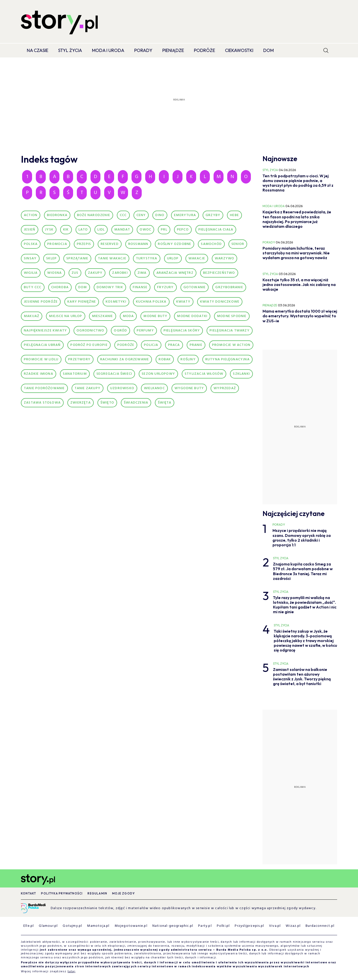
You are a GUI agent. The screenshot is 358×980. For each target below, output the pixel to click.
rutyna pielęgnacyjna (227, 359)
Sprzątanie (77, 258)
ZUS (75, 273)
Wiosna (54, 273)
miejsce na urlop (66, 316)
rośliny (188, 359)
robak (165, 359)
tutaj (71, 972)
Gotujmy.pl (72, 926)
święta (165, 403)
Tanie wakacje (112, 258)
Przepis (84, 244)
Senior (238, 244)
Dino (160, 215)
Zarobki (120, 273)
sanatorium (75, 374)
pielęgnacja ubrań (42, 345)
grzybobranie (229, 287)
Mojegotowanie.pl (131, 926)
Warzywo (224, 258)
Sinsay (30, 258)
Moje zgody (123, 893)
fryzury (165, 287)
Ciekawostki (239, 50)
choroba (60, 287)
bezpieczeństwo (219, 273)
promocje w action (231, 345)
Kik (66, 230)
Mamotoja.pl (98, 926)
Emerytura (185, 215)
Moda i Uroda (108, 50)
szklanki (241, 374)
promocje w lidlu (41, 359)
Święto (107, 403)
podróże (126, 345)
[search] (326, 50)
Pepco (183, 230)
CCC (123, 215)
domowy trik (110, 287)
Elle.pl (29, 926)
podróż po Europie (89, 345)
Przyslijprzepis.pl (249, 926)
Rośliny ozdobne (175, 244)
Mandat (122, 230)
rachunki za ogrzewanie (125, 359)
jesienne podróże (41, 302)
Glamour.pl (48, 926)
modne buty (155, 316)
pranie (196, 345)
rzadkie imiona (39, 374)
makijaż (32, 316)
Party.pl (205, 926)
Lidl (101, 230)
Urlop (173, 258)
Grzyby (213, 215)
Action (31, 215)
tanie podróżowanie (44, 388)
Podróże (204, 50)
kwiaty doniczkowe (220, 302)
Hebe (234, 215)
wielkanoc (154, 388)
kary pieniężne (82, 302)
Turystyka (147, 258)
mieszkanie (103, 316)
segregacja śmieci (114, 374)
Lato (83, 230)
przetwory (79, 359)
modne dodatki (192, 316)
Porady (143, 50)
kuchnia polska (151, 302)
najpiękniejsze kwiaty (45, 331)
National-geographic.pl (173, 926)
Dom (268, 50)
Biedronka (57, 215)
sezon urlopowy (158, 374)
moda (128, 316)
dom (83, 287)
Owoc (145, 230)
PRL (164, 230)
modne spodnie (232, 316)
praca (174, 345)
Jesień (30, 230)
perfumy (145, 331)
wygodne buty (189, 388)
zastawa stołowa (42, 403)
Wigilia (31, 273)
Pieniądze (173, 50)
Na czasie (38, 50)
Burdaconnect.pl (320, 926)
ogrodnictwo (90, 331)
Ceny (141, 215)
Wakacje (197, 258)
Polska (31, 244)
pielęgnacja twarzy (230, 331)
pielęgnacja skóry (182, 331)
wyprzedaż (225, 388)
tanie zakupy (88, 388)
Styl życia (70, 50)
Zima (142, 273)
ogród (120, 331)
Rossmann (138, 244)
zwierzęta (81, 403)
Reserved (110, 244)
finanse (140, 287)
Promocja (57, 244)
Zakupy (95, 273)
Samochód (211, 244)
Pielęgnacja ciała (216, 230)
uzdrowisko (122, 388)
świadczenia (136, 403)
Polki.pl (223, 926)
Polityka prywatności (62, 893)
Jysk (49, 230)
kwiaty (183, 302)
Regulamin (97, 893)
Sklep (51, 258)
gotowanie (195, 287)
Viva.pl (275, 926)
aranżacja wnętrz (175, 273)
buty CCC (33, 287)
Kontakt (28, 893)
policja (151, 345)
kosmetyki (116, 302)
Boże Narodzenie (94, 215)
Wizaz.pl (293, 926)
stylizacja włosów (204, 374)
